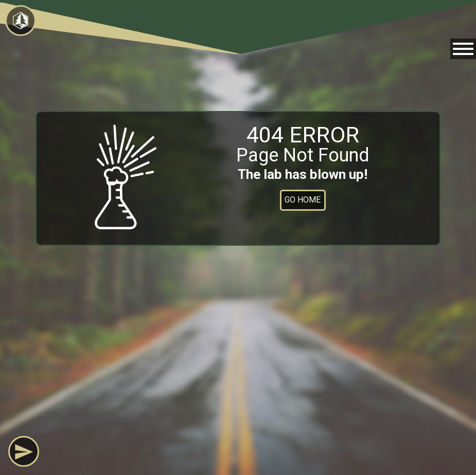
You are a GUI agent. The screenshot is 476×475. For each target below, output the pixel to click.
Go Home (303, 200)
